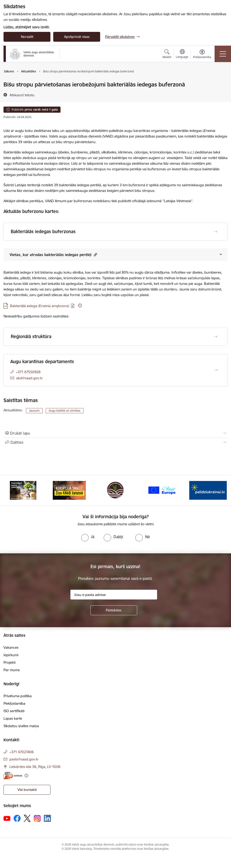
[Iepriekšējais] (12, 490)
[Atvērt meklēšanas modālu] (167, 55)
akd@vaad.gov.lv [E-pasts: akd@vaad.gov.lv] (29, 378)
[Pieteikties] (114, 610)
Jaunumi (34, 411)
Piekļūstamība (14, 703)
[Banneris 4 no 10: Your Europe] (162, 490)
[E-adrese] (13, 776)
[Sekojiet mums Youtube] (7, 818)
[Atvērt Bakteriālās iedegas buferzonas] (216, 232)
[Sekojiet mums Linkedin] (47, 818)
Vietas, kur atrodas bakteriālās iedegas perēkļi (53, 255)
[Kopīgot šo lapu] (115, 442)
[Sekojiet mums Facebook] (17, 818)
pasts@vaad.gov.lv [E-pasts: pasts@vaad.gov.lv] (24, 759)
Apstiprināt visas (77, 37)
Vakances (11, 647)
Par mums (12, 670)
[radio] (88, 537)
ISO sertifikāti (14, 711)
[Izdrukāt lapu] (115, 433)
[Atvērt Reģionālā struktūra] (216, 337)
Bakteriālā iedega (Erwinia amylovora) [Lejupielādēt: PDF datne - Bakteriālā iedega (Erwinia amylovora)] (40, 306)
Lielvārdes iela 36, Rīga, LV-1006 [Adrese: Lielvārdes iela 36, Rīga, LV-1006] (35, 767)
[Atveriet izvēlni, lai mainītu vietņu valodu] (182, 54)
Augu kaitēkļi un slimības (65, 411)
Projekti (9, 662)
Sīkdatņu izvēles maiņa (21, 726)
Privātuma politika (18, 696)
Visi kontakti (27, 790)
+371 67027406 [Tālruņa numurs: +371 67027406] (22, 752)
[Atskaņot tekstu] (22, 95)
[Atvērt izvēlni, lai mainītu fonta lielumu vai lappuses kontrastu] (202, 55)
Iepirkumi (11, 655)
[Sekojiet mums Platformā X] (27, 818)
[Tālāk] (220, 490)
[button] (95, 255)
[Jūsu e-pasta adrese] (114, 595)
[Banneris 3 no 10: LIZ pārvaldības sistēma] (115, 490)
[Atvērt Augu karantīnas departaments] (216, 370)
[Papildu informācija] (80, 305)
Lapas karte (13, 718)
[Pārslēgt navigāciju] (223, 54)
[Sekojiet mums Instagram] (37, 818)
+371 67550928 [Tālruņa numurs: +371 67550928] (28, 372)
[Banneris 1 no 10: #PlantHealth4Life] (23, 490)
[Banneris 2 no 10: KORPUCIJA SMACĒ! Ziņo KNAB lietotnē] (69, 490)
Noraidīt (27, 37)
